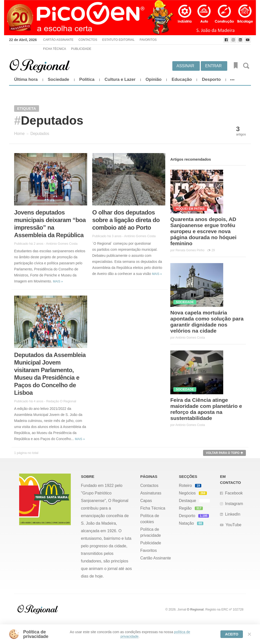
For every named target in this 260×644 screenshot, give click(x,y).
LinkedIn (233, 514)
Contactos (88, 40)
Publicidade (81, 49)
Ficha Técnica (55, 49)
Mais (58, 281)
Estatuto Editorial (118, 40)
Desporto (211, 79)
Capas (146, 501)
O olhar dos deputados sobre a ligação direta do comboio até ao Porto (126, 220)
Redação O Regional (61, 401)
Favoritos (148, 40)
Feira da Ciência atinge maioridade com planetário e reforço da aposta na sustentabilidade (206, 409)
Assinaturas (151, 493)
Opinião (154, 79)
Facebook (234, 493)
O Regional (195, 609)
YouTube (233, 525)
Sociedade (59, 79)
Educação (182, 79)
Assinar (185, 66)
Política (87, 79)
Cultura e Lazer (120, 79)
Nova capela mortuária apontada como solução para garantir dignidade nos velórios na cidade (207, 322)
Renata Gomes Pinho (190, 250)
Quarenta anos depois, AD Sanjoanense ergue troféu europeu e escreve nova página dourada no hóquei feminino (203, 231)
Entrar (213, 66)
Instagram (234, 504)
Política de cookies (150, 519)
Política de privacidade (151, 532)
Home (19, 134)
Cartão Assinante (58, 40)
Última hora (26, 79)
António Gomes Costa (62, 244)
